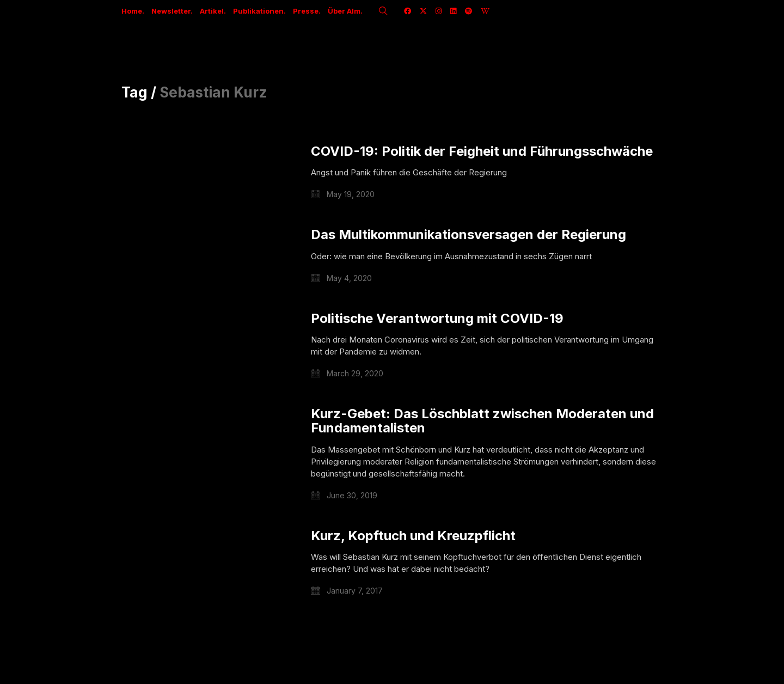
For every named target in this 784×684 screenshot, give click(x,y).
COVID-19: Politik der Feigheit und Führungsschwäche (482, 151)
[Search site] (383, 12)
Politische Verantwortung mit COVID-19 (437, 319)
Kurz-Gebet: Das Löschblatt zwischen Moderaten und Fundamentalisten (482, 421)
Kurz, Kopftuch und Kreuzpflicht (413, 536)
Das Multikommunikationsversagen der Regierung (468, 235)
